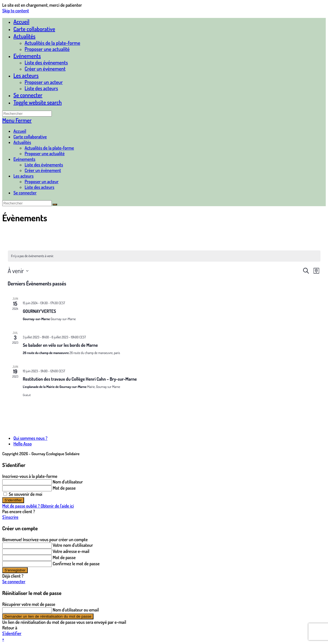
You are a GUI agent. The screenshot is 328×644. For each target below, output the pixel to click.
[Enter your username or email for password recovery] (27, 610)
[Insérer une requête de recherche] (27, 114)
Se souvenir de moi (23, 494)
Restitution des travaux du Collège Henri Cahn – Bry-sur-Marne (80, 379)
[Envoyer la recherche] (55, 204)
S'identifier (13, 500)
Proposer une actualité (45, 154)
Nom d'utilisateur (68, 482)
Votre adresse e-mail (71, 551)
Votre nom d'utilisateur (73, 545)
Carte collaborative (30, 137)
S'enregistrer (15, 570)
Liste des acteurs (39, 187)
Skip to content (16, 11)
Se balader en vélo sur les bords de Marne (60, 345)
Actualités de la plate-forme (49, 148)
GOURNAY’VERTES (40, 311)
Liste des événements (44, 165)
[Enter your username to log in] (27, 482)
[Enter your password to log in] (27, 488)
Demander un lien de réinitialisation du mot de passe (48, 616)
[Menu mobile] (17, 120)
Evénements (24, 159)
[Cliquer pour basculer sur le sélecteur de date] (18, 271)
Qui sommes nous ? (30, 438)
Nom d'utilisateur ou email (76, 610)
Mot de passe (64, 488)
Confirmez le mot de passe (76, 564)
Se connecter (28, 95)
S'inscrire (10, 517)
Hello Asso (23, 444)
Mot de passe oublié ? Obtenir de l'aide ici (38, 506)
